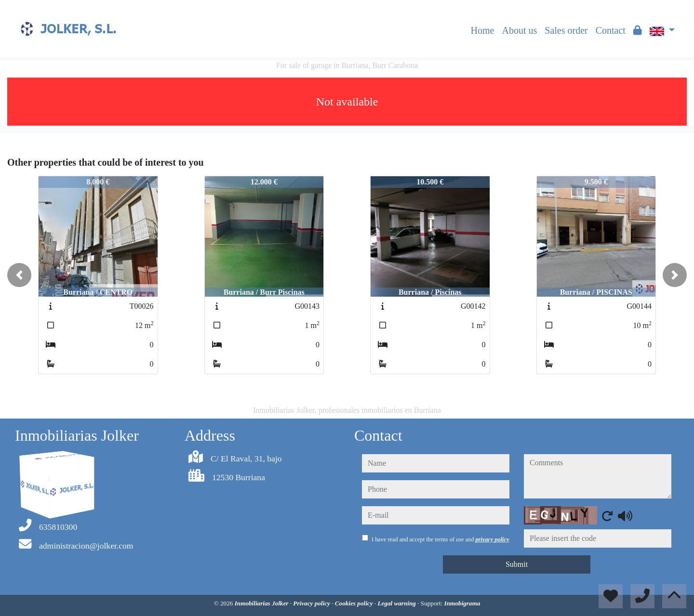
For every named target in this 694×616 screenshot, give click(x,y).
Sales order (566, 30)
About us (519, 30)
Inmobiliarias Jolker (262, 603)
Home (483, 30)
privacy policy (492, 539)
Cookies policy (355, 603)
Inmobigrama (462, 603)
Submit (517, 564)
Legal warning (397, 603)
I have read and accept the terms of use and (440, 539)
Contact (611, 30)
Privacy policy (312, 603)
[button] (19, 275)
